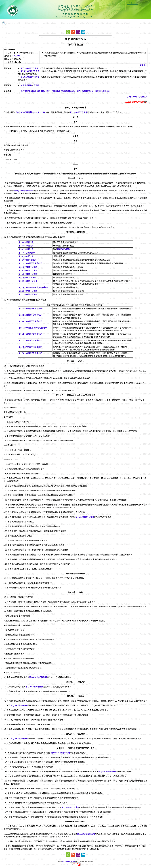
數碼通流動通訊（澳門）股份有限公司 (78, 91)
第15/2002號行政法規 (28, 267)
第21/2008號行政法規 (28, 294)
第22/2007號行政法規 (28, 291)
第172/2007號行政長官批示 (30, 347)
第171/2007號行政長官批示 (30, 340)
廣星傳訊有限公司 (103, 91)
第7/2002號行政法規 (29, 68)
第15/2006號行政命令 (30, 71)
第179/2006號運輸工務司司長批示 (33, 287)
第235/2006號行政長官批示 (30, 334)
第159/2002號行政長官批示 (30, 321)
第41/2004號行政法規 (28, 274)
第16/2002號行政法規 (28, 270)
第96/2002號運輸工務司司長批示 (33, 328)
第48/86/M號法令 (26, 246)
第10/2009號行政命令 (30, 77)
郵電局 (36, 85)
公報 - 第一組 (9, 49)
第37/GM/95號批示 (27, 253)
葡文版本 (143, 65)
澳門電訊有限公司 (28, 91)
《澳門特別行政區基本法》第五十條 (30, 112)
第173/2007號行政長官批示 (30, 353)
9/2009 (17, 56)
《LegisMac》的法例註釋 (137, 97)
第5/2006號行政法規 (27, 277)
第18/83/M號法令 (26, 242)
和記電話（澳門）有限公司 (49, 91)
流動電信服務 (26, 85)
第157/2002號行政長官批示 (30, 309)
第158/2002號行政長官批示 (30, 315)
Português (133, 3)
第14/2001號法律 (26, 256)
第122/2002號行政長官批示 (30, 263)
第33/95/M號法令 (26, 249)
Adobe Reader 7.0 (69, 861)
